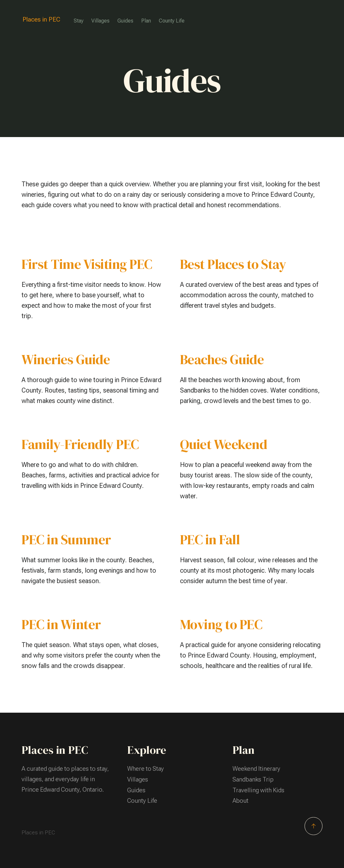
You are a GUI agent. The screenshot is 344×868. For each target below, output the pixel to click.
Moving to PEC (222, 624)
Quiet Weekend (224, 444)
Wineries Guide (66, 359)
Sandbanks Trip (253, 779)
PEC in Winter (61, 624)
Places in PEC (42, 20)
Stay (79, 21)
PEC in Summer (67, 540)
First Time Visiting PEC (87, 264)
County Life (172, 21)
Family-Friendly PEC (81, 444)
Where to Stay (146, 769)
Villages (101, 21)
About (241, 800)
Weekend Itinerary (257, 769)
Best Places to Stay (233, 264)
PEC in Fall (210, 540)
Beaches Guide (223, 359)
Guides (126, 21)
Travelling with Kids (259, 790)
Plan (146, 21)
